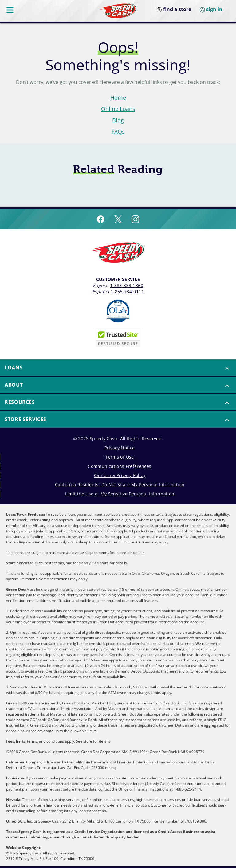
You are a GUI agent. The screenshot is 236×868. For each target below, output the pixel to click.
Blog (118, 120)
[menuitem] (118, 368)
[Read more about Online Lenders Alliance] (118, 311)
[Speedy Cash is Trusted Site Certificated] (118, 338)
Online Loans (118, 109)
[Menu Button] (10, 10)
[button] (118, 368)
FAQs (118, 132)
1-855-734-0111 (127, 292)
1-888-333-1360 (127, 285)
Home (118, 97)
